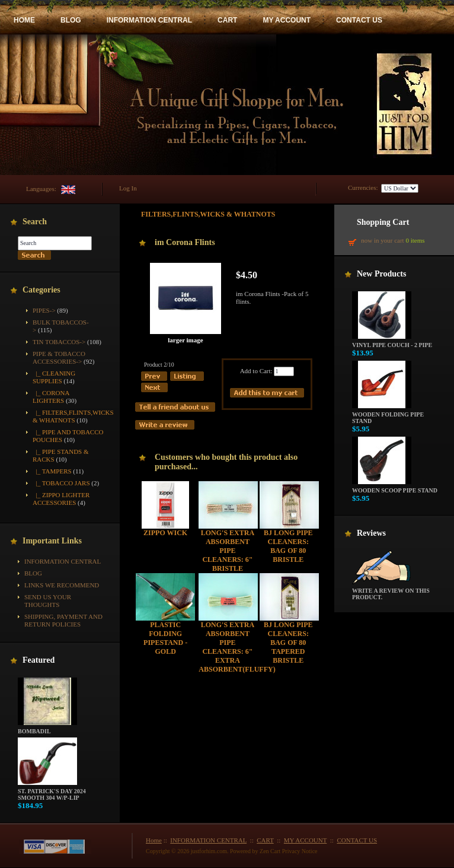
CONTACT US (359, 20)
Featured (39, 660)
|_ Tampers (52, 471)
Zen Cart (270, 851)
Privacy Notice (300, 851)
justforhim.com (209, 851)
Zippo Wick (165, 533)
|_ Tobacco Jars (61, 483)
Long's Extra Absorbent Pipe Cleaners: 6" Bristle (228, 551)
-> (59, 357)
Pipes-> (44, 310)
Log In (128, 188)
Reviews (371, 533)
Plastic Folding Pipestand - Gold (165, 638)
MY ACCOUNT (287, 20)
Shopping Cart (383, 222)
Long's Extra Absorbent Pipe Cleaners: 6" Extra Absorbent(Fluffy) (237, 647)
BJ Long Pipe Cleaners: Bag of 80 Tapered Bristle (288, 643)
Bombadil (47, 729)
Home (154, 840)
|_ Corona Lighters (51, 397)
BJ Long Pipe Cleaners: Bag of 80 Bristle (288, 546)
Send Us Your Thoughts (48, 601)
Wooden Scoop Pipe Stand (395, 488)
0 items (415, 240)
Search (35, 222)
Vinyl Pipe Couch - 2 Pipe (392, 342)
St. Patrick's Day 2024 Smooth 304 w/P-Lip (52, 792)
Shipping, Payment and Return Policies (63, 620)
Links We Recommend (62, 585)
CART (227, 20)
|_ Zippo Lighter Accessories (61, 499)
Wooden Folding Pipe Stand (388, 415)
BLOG (71, 20)
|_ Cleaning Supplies (54, 377)
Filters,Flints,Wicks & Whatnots (208, 214)
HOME (24, 20)
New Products (381, 274)
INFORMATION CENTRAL (149, 20)
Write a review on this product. (391, 591)
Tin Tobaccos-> (59, 342)
